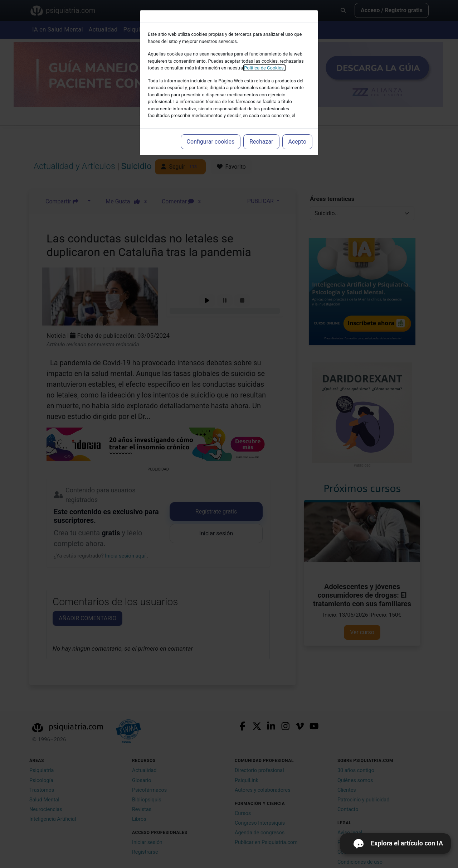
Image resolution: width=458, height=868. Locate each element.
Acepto (297, 142)
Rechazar (261, 142)
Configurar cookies (211, 142)
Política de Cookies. (264, 68)
